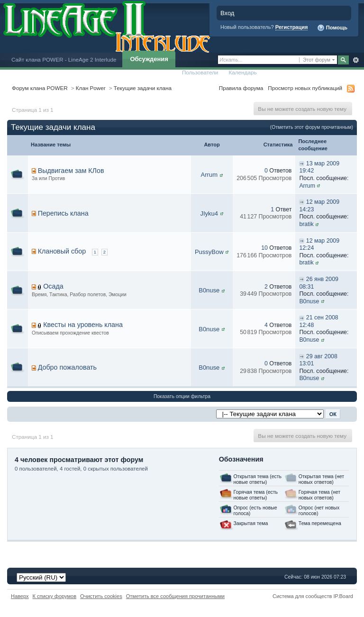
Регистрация (292, 27)
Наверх (20, 596)
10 (264, 248)
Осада (53, 286)
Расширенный (356, 60)
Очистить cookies (101, 596)
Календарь (242, 72)
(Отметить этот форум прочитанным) (312, 127)
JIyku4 (209, 213)
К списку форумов (55, 596)
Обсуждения (149, 59)
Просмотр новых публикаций (305, 88)
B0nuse (209, 290)
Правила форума (241, 88)
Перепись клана (63, 213)
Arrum (209, 175)
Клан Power (91, 88)
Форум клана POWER (40, 88)
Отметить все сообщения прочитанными (175, 596)
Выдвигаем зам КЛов (71, 171)
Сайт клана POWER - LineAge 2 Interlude (64, 59)
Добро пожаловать (67, 367)
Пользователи (200, 72)
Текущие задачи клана (143, 88)
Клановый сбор (62, 251)
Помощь (332, 28)
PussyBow (209, 252)
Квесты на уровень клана (83, 325)
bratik (306, 224)
